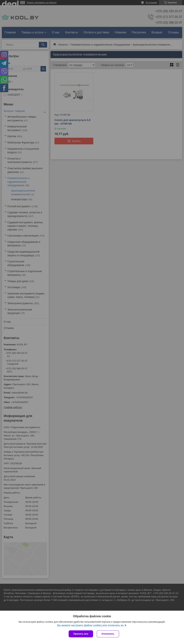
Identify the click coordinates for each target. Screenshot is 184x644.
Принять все (81, 634)
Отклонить (108, 634)
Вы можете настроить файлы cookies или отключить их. (91, 625)
